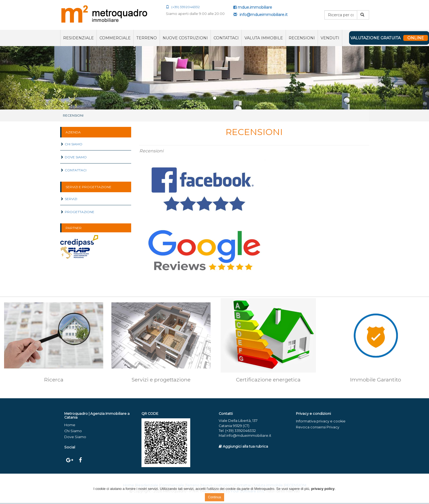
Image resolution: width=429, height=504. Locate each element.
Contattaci (226, 38)
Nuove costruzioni (185, 38)
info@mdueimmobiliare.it (260, 15)
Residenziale (78, 38)
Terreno (147, 38)
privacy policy (323, 489)
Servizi (69, 199)
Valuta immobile (264, 38)
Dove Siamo (73, 157)
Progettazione (77, 212)
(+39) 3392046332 (183, 7)
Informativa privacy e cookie (321, 421)
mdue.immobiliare (253, 7)
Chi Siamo (71, 144)
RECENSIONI (302, 38)
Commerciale (115, 38)
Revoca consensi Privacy (318, 427)
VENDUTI (330, 38)
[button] (32, 78)
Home (70, 425)
